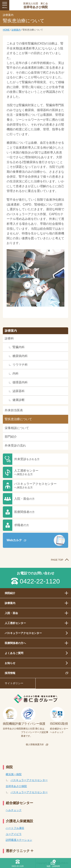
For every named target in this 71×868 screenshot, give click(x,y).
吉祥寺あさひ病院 (35, 5)
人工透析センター (26, 472)
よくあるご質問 (14, 653)
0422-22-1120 (40, 581)
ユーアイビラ (14, 834)
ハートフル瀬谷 (15, 828)
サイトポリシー (14, 683)
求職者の (22, 525)
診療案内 (16, 30)
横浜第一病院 (14, 774)
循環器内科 (20, 382)
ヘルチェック (14, 810)
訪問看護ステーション (19, 840)
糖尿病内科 (20, 356)
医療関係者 (24, 512)
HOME (6, 30)
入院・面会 (24, 499)
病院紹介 (10, 593)
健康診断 (19, 400)
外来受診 (27, 459)
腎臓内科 (19, 347)
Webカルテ (14, 540)
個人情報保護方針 (35, 744)
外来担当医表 (14, 410)
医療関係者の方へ (15, 643)
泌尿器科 (19, 391)
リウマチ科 (20, 365)
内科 (16, 373)
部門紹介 (11, 437)
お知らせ (10, 663)
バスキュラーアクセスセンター (35, 486)
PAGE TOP (57, 560)
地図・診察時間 (53, 866)
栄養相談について (17, 428)
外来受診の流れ (15, 446)
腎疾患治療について (18, 419)
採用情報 (10, 673)
